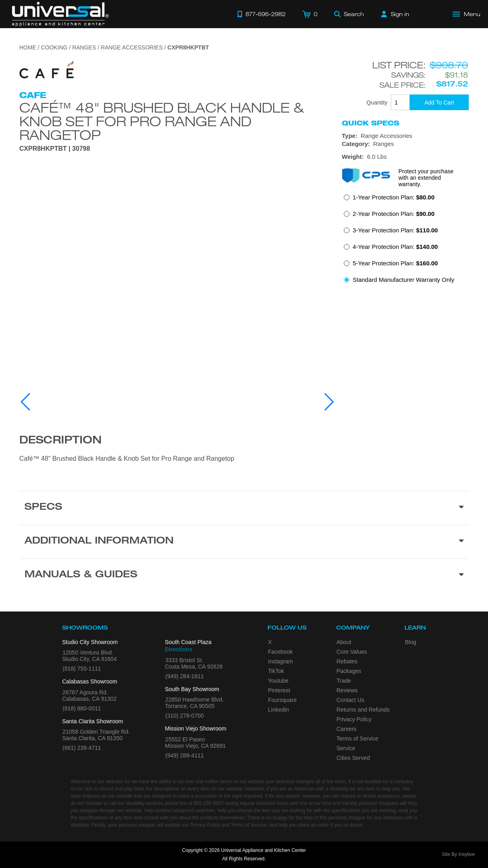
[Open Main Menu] (467, 14)
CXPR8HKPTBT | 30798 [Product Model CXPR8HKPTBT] (55, 149)
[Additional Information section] (244, 542)
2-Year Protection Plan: (394, 214)
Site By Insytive (458, 854)
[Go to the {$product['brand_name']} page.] (47, 72)
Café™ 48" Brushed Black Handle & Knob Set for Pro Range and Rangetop (161, 121)
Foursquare (282, 700)
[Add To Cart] (439, 102)
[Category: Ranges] (405, 144)
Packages (349, 671)
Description (60, 441)
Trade (344, 681)
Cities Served (353, 758)
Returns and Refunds (363, 710)
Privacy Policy (354, 719)
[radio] (389, 200)
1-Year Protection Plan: (394, 197)
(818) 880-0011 (82, 708)
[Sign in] (395, 14)
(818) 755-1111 (82, 669)
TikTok (276, 671)
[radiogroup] (405, 241)
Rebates (347, 661)
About (344, 642)
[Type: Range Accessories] (405, 136)
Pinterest (279, 690)
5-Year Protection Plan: (395, 263)
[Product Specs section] (244, 508)
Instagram (280, 661)
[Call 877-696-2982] (261, 14)
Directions (179, 649)
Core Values (352, 652)
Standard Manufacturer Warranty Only (403, 280)
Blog (410, 642)
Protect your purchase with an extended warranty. (426, 178)
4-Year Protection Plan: (395, 247)
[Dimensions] (405, 157)
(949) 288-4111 (185, 755)
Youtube (278, 681)
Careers (347, 729)
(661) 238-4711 (82, 748)
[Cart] (310, 14)
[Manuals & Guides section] (244, 575)
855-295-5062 (209, 803)
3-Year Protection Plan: (395, 230)
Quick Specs (371, 123)
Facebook (280, 652)
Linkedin (278, 710)
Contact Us (350, 700)
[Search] (349, 14)
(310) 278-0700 (185, 716)
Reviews (347, 690)
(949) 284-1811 (185, 676)
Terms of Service (357, 739)
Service (346, 748)
